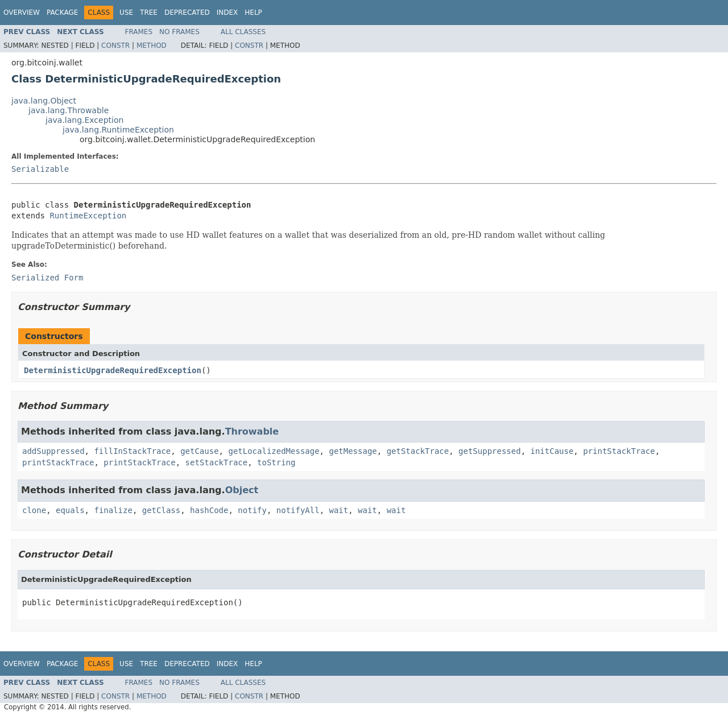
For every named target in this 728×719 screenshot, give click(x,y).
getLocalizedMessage (274, 451)
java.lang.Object (44, 101)
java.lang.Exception (84, 120)
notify (252, 510)
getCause (199, 451)
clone (34, 510)
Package (62, 13)
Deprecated (187, 13)
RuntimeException (88, 216)
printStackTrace (619, 451)
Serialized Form (47, 278)
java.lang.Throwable (69, 110)
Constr (115, 46)
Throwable (252, 431)
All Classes (243, 32)
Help (253, 13)
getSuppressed (490, 451)
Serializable (40, 169)
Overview (22, 13)
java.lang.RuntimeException (118, 130)
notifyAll (298, 510)
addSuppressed (53, 451)
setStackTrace (217, 462)
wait (339, 510)
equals (70, 510)
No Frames (179, 32)
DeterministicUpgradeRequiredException (113, 370)
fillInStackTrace (132, 451)
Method (152, 46)
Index (227, 13)
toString (276, 462)
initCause (552, 451)
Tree (149, 13)
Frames (139, 32)
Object (242, 490)
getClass (161, 510)
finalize (113, 510)
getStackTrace (418, 451)
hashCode (209, 510)
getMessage (353, 451)
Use (126, 13)
